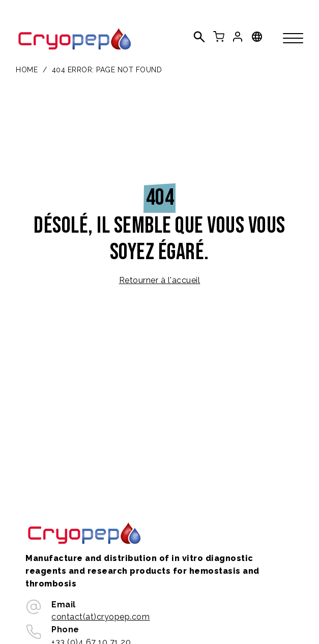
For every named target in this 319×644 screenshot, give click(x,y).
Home (27, 70)
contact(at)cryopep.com (100, 617)
